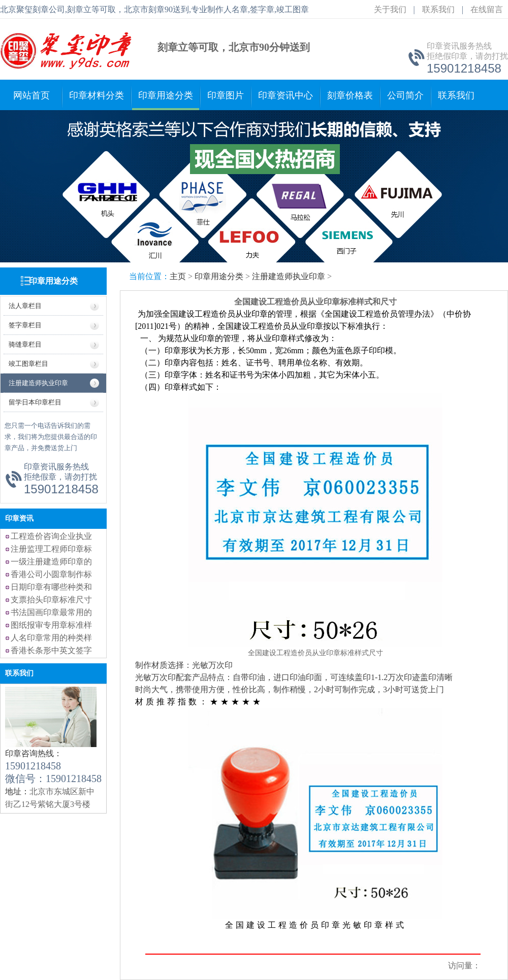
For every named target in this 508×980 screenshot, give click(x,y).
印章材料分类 (97, 95)
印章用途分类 (166, 95)
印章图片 (226, 95)
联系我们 (438, 9)
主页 (178, 276)
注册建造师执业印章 (38, 383)
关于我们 (390, 9)
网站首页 (31, 95)
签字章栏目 (25, 325)
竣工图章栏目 (28, 364)
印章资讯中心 (285, 95)
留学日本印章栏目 (35, 402)
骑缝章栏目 (25, 344)
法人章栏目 (25, 306)
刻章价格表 (350, 95)
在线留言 (487, 9)
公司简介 (405, 95)
